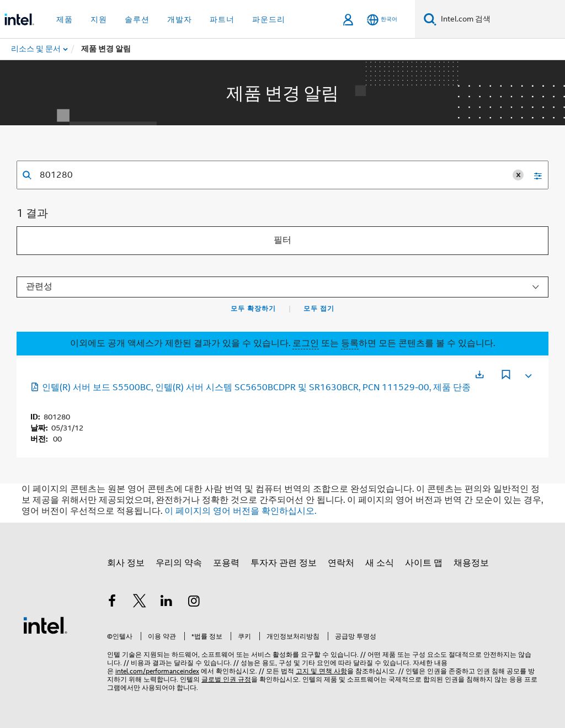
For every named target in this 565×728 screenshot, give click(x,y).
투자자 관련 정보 (284, 563)
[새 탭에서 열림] (479, 374)
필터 (282, 240)
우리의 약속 (179, 563)
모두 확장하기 (253, 309)
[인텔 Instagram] (194, 603)
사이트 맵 (424, 563)
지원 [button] (99, 19)
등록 (350, 343)
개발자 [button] (180, 19)
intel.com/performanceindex (157, 671)
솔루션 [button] (137, 19)
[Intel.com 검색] (501, 19)
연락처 (341, 563)
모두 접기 (319, 309)
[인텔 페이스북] (112, 603)
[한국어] (382, 20)
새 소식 (380, 563)
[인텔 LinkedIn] (167, 603)
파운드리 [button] (269, 19)
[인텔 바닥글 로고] (45, 625)
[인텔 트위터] (140, 603)
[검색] (430, 19)
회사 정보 (126, 563)
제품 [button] (65, 19)
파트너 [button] (222, 19)
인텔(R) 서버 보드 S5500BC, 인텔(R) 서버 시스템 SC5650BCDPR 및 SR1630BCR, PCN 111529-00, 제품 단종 (250, 387)
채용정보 (471, 563)
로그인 (306, 343)
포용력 (226, 563)
